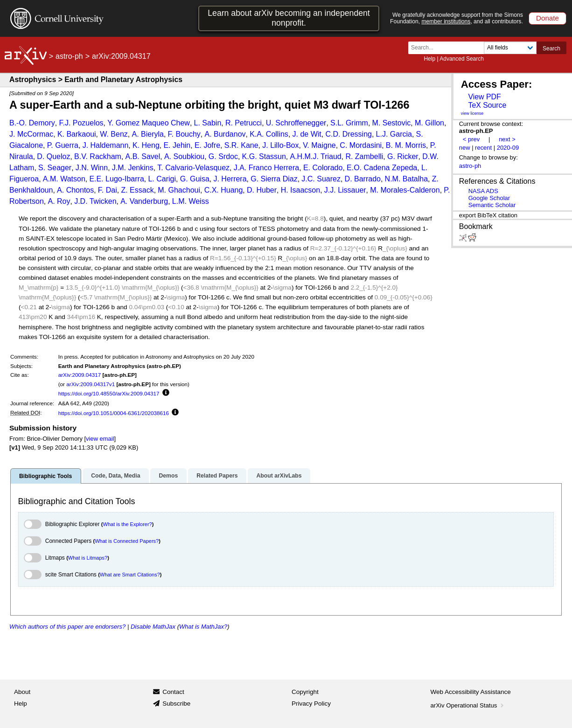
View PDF (484, 97)
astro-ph (69, 56)
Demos (168, 476)
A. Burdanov (225, 134)
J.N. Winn (92, 168)
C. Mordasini (361, 145)
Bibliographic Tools (45, 476)
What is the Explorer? (128, 524)
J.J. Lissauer (345, 190)
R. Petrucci (244, 123)
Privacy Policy (311, 704)
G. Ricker (403, 156)
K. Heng (146, 145)
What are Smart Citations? (130, 575)
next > (507, 139)
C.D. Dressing (349, 134)
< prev (471, 139)
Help (429, 59)
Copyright (305, 692)
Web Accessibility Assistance (471, 692)
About (22, 692)
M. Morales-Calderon (405, 190)
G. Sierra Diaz (274, 179)
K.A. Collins (269, 134)
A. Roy (59, 201)
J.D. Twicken (95, 201)
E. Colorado (323, 168)
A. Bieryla (147, 134)
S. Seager (55, 168)
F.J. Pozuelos (81, 123)
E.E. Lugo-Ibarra (116, 179)
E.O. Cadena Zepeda (382, 168)
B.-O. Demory (32, 123)
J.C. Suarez (321, 179)
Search (551, 49)
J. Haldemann (106, 145)
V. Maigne (319, 145)
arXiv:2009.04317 (80, 375)
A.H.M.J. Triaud (316, 156)
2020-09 (508, 148)
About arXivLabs (279, 476)
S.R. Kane (241, 145)
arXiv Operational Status (468, 705)
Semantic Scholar (492, 205)
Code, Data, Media (115, 476)
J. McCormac (31, 134)
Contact (173, 692)
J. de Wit (307, 134)
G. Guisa (195, 179)
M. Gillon (429, 123)
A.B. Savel (143, 156)
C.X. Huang (224, 190)
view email (100, 439)
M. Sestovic (392, 123)
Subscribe (176, 704)
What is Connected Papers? (127, 541)
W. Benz (114, 134)
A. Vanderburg (144, 201)
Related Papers (217, 476)
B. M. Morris (406, 145)
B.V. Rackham (98, 156)
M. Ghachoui (179, 190)
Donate (548, 18)
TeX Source (487, 105)
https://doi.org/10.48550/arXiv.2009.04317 (109, 393)
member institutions (446, 21)
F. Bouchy (184, 134)
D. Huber (262, 190)
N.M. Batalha (406, 179)
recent (483, 148)
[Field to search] (510, 48)
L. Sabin (208, 123)
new (465, 148)
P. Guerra (63, 145)
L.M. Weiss (191, 201)
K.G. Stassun (264, 156)
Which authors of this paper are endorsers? (67, 627)
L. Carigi (162, 179)
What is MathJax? (203, 627)
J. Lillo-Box (280, 145)
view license (472, 113)
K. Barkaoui (77, 134)
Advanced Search (462, 59)
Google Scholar (489, 198)
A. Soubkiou (184, 156)
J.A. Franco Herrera (266, 168)
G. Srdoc (223, 156)
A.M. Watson (64, 179)
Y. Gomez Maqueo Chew (149, 123)
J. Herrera (230, 179)
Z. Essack (137, 190)
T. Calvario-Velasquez (193, 168)
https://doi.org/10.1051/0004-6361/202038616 (114, 413)
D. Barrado (363, 179)
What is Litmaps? (88, 558)
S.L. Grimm (349, 123)
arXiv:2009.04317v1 (91, 384)
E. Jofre (207, 145)
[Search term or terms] (449, 48)
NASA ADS (483, 191)
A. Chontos (75, 190)
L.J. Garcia (394, 134)
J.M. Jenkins (133, 168)
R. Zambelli (364, 156)
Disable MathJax (153, 627)
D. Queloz (53, 156)
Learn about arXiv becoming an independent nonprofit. (289, 18)
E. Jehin (177, 145)
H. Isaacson (300, 190)
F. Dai (108, 190)
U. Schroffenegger (296, 123)
